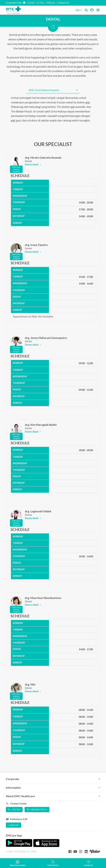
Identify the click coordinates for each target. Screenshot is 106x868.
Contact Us (63, 3)
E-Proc (41, 3)
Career (31, 3)
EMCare (51, 3)
